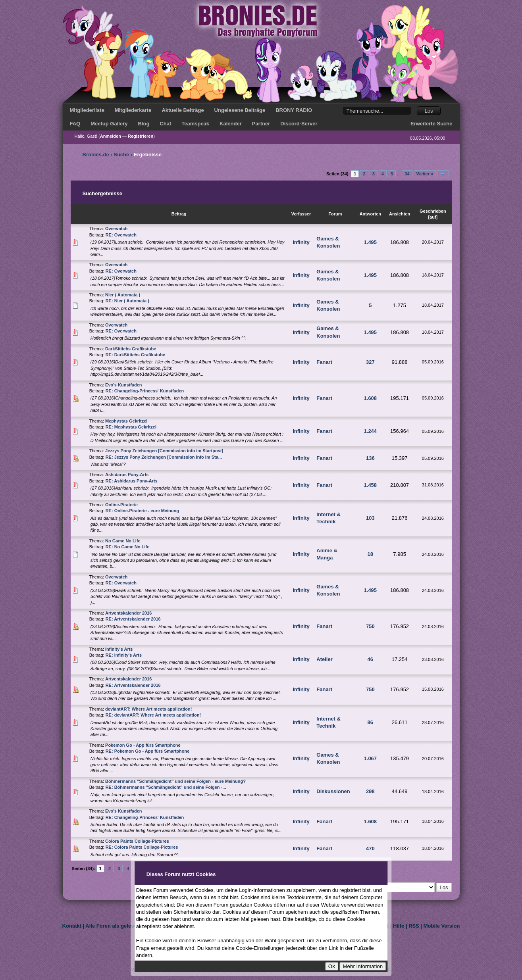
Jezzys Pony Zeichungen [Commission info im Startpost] (164, 451)
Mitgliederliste (87, 110)
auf (433, 217)
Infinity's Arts (119, 649)
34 (407, 174)
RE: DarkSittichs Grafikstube (135, 355)
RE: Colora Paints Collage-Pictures (142, 847)
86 (370, 722)
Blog (144, 124)
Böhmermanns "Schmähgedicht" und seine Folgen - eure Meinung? (175, 781)
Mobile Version (442, 926)
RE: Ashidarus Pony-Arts (132, 481)
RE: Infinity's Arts (124, 655)
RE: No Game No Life (128, 547)
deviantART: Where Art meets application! (148, 709)
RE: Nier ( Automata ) (127, 301)
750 (370, 626)
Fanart (324, 362)
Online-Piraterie (121, 505)
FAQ (75, 124)
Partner (261, 124)
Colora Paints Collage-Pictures (137, 841)
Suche (121, 155)
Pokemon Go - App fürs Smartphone (143, 745)
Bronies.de (96, 155)
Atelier (324, 659)
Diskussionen (333, 791)
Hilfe (399, 926)
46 (370, 659)
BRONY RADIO (294, 110)
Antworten (370, 214)
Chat (165, 124)
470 (370, 848)
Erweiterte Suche (431, 124)
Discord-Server (299, 124)
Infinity (301, 242)
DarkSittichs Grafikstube (131, 349)
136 (370, 458)
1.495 (371, 242)
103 (370, 518)
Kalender (231, 124)
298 (370, 791)
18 (370, 554)
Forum (335, 214)
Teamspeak (195, 124)
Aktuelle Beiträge (183, 110)
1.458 (371, 485)
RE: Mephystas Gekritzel (131, 427)
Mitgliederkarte (133, 110)
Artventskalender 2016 (128, 613)
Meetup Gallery (109, 124)
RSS (414, 926)
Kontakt (72, 926)
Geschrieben (433, 211)
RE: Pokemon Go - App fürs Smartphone (148, 751)
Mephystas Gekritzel (126, 421)
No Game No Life (123, 541)
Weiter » (425, 174)
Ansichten (400, 214)
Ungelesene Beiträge (240, 110)
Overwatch (116, 229)
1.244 (371, 431)
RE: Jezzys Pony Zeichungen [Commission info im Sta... (164, 457)
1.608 (371, 398)
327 (370, 362)
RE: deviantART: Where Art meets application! (153, 715)
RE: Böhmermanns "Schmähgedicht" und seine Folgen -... (166, 787)
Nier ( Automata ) (123, 295)
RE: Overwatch (121, 235)
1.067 (371, 758)
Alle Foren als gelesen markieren (126, 926)
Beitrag (179, 214)
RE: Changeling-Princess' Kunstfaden (145, 391)
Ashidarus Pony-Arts (127, 475)
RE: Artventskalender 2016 (133, 619)
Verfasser (301, 214)
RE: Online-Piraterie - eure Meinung (142, 511)
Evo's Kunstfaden (123, 385)
